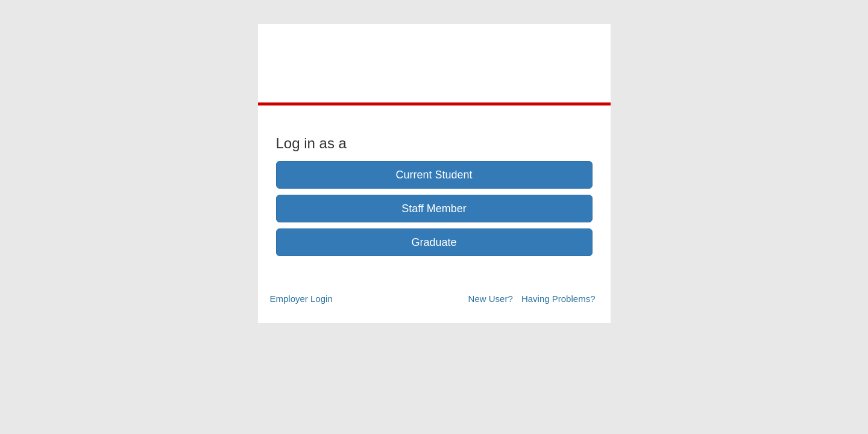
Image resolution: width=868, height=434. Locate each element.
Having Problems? (558, 299)
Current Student (434, 175)
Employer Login (301, 299)
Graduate (434, 242)
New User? (491, 299)
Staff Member (434, 209)
